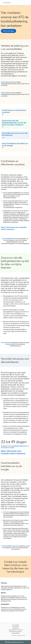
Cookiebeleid (16, 627)
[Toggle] (28, 642)
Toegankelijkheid (16, 633)
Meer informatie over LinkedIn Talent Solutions (14, 228)
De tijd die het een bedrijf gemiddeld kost (14, 446)
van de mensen (6, 82)
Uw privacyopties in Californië (15, 630)
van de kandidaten (8, 239)
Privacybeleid (15, 628)
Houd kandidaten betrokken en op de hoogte (15, 144)
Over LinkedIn (15, 625)
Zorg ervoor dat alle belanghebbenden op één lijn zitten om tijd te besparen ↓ (14, 124)
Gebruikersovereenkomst (15, 632)
